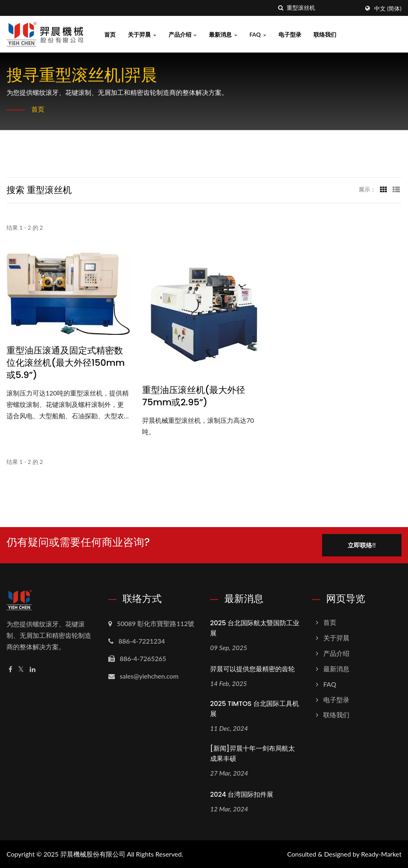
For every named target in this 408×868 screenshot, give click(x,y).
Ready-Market (381, 854)
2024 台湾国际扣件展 (242, 794)
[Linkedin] (33, 669)
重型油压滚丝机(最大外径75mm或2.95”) (194, 396)
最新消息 (223, 34)
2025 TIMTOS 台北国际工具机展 (254, 709)
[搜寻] (281, 8)
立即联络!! (362, 545)
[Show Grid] (384, 189)
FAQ (258, 34)
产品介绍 (183, 34)
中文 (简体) (388, 9)
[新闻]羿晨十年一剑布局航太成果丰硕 (252, 754)
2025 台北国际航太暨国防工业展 (255, 628)
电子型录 (290, 34)
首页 (110, 34)
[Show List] (396, 189)
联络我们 (325, 34)
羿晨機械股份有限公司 (93, 854)
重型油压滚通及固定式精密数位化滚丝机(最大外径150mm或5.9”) (66, 363)
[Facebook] (10, 669)
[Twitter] (21, 669)
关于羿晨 (142, 34)
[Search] (323, 8)
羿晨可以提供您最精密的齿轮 (252, 669)
